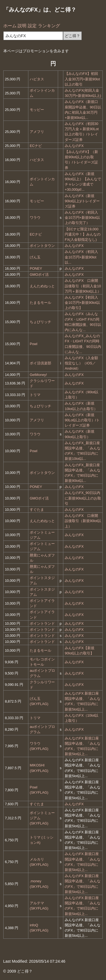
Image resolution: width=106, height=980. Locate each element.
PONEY (36, 268)
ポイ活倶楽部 (40, 363)
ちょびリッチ (40, 322)
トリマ (35, 395)
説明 (22, 26)
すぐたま (37, 510)
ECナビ (36, 146)
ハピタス (37, 79)
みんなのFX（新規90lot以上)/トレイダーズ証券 (82, 201)
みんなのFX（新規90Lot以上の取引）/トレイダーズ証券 (82, 420)
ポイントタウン (42, 246)
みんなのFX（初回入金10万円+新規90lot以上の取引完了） (82, 218)
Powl (34, 344)
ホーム (10, 26)
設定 (32, 26)
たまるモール (40, 303)
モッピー (37, 110)
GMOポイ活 (39, 275)
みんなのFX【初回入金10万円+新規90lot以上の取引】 (82, 303)
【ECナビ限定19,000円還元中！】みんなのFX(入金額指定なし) (83, 234)
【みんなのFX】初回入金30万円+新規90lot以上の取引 (82, 79)
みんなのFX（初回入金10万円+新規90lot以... (81, 257)
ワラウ (35, 218)
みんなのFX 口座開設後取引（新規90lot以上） (83, 521)
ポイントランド (42, 623)
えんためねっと (42, 286)
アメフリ (37, 132)
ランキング (49, 26)
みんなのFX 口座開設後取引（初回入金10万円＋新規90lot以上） (83, 286)
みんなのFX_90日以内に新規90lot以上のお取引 (83, 498)
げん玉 (35, 257)
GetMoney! (38, 375)
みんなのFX (74, 146)
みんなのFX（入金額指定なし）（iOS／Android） (81, 363)
